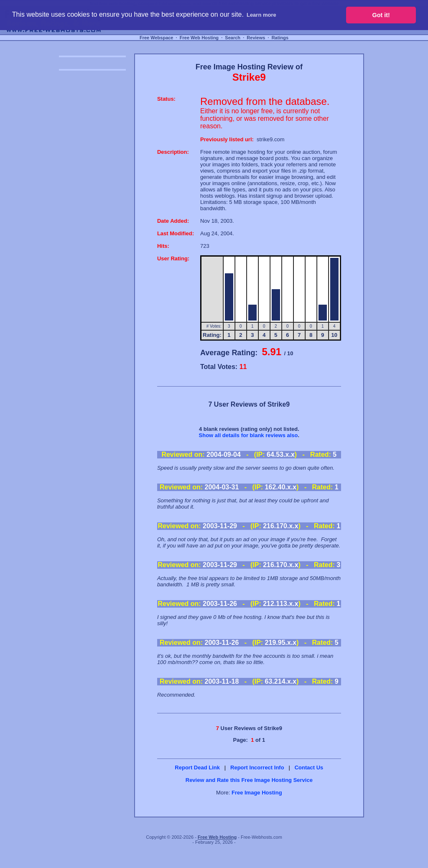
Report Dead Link (197, 767)
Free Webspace (157, 38)
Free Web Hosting (199, 38)
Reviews (256, 38)
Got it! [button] (381, 15)
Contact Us (309, 767)
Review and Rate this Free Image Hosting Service (249, 780)
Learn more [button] (261, 15)
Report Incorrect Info (257, 767)
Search (233, 38)
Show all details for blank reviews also (248, 435)
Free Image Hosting (257, 793)
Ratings (280, 38)
